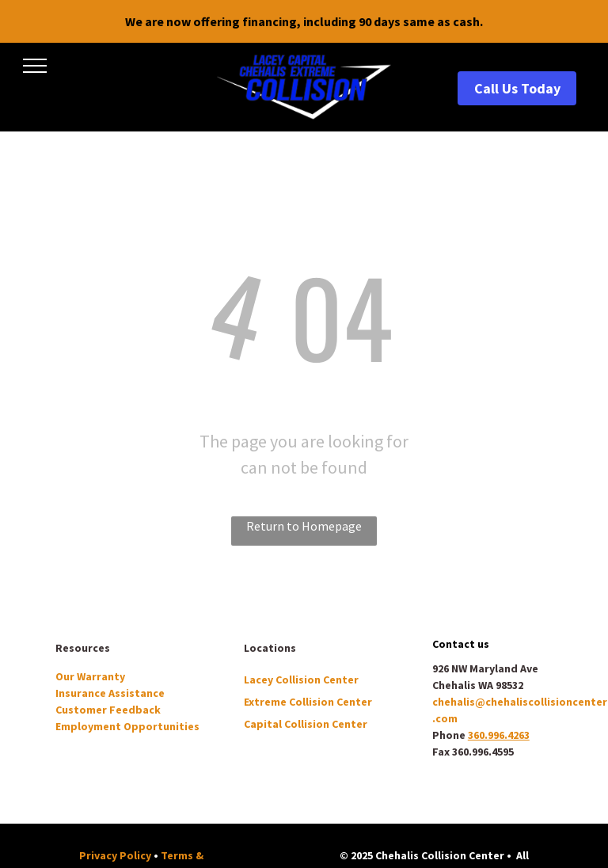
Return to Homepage (304, 526)
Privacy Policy (115, 855)
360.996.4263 (499, 735)
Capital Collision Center (306, 724)
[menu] (35, 66)
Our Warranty (90, 676)
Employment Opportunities (127, 726)
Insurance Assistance (110, 693)
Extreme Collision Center (308, 702)
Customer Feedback (108, 710)
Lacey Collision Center (301, 680)
